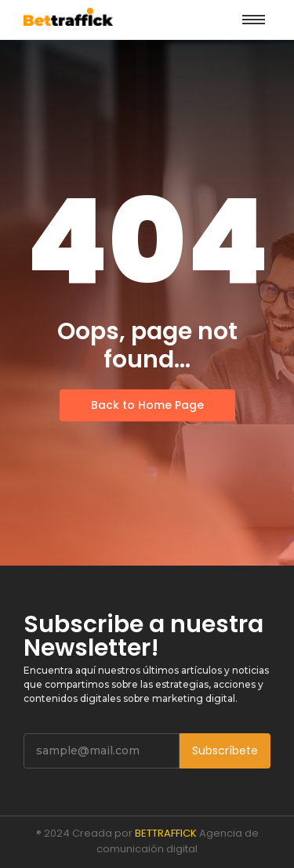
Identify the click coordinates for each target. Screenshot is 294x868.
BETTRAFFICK (166, 833)
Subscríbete (225, 750)
